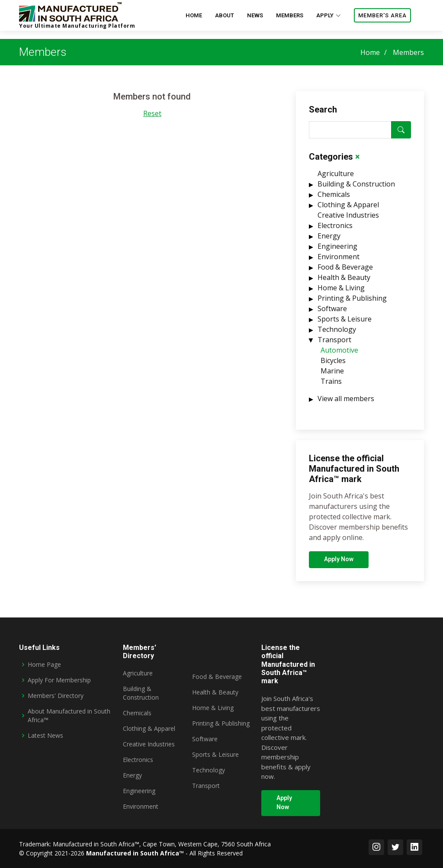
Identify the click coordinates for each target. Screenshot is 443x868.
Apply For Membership (59, 680)
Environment (339, 261)
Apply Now (339, 563)
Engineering (337, 251)
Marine (332, 375)
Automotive (339, 354)
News (255, 15)
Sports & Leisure (345, 323)
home (194, 15)
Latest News (45, 735)
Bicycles (333, 365)
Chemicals (334, 199)
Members (290, 15)
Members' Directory (56, 696)
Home (370, 52)
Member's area (382, 15)
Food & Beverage (345, 271)
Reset (152, 118)
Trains (331, 386)
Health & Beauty (344, 282)
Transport (334, 344)
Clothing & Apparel (348, 209)
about (225, 15)
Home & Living (341, 292)
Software (332, 313)
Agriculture (336, 178)
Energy (329, 240)
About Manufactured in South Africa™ (69, 715)
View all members (346, 403)
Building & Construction (356, 188)
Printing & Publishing (352, 302)
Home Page (44, 664)
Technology (337, 334)
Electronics (335, 230)
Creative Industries (348, 219)
